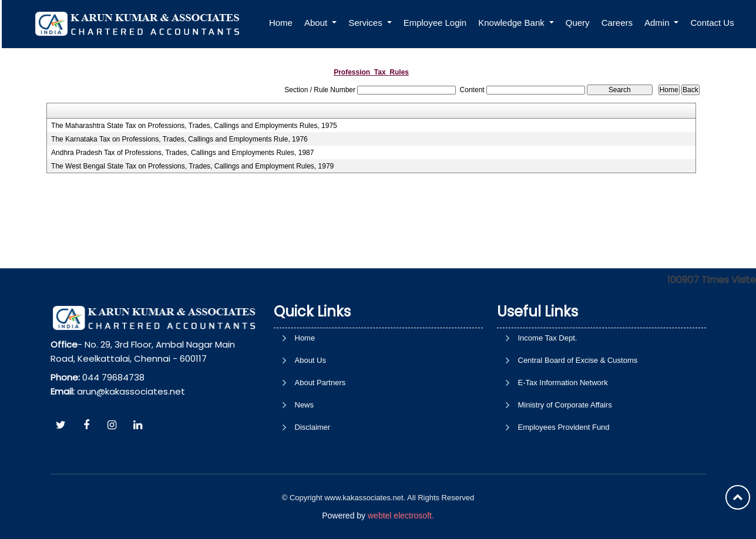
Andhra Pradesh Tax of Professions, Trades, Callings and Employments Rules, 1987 (182, 153)
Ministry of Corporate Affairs (565, 405)
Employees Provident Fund (564, 427)
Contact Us (715, 23)
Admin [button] (661, 23)
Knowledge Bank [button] (516, 23)
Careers (620, 23)
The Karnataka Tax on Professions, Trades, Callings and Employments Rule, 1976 (179, 139)
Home (284, 23)
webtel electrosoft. (401, 516)
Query (581, 23)
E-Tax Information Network (563, 383)
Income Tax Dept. (548, 338)
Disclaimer (313, 427)
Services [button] (369, 23)
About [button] (320, 23)
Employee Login (438, 23)
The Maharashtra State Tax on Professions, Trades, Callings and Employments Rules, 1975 (194, 126)
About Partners (320, 383)
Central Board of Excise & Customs (578, 360)
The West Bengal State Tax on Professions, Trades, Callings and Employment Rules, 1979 (192, 166)
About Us (310, 360)
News (305, 405)
